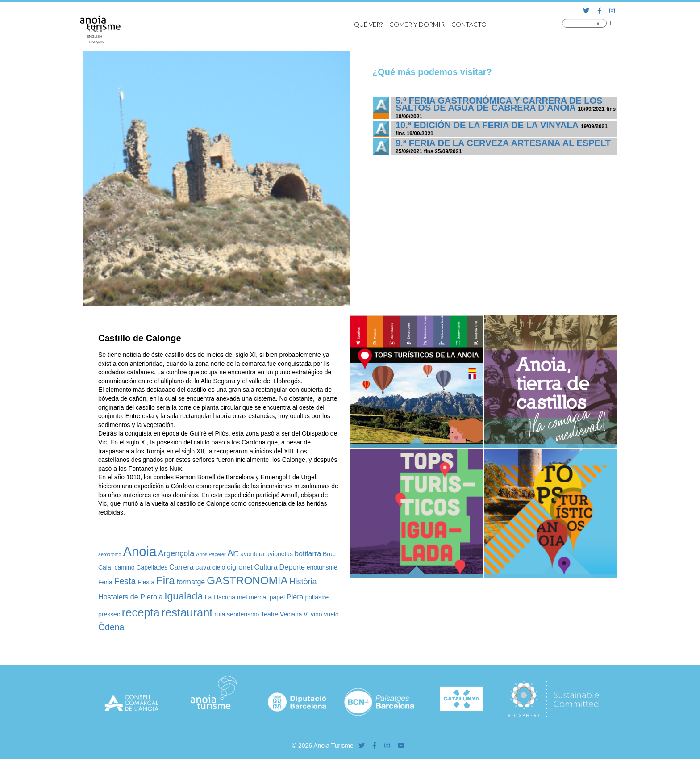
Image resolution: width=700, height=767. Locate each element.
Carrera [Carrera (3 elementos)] (181, 567)
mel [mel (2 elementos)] (242, 597)
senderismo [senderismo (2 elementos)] (243, 614)
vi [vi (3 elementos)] (306, 614)
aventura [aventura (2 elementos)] (252, 554)
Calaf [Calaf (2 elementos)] (106, 567)
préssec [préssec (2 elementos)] (109, 614)
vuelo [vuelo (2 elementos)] (331, 614)
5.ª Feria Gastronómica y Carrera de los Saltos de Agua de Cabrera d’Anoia (499, 104)
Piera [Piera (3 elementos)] (295, 597)
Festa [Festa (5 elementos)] (125, 581)
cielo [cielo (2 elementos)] (219, 567)
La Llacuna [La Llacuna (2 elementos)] (220, 597)
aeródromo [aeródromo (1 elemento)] (110, 554)
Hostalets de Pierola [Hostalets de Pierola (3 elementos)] (130, 597)
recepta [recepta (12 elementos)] (141, 612)
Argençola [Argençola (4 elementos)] (176, 553)
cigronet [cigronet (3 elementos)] (240, 567)
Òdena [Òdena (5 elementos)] (111, 627)
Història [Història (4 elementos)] (303, 582)
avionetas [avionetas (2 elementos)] (279, 554)
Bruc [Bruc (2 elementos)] (329, 554)
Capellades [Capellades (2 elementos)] (152, 567)
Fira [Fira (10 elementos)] (166, 580)
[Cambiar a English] (98, 37)
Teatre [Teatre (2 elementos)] (269, 614)
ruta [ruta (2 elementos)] (220, 614)
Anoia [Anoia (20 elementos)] (140, 551)
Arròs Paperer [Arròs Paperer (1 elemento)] (211, 554)
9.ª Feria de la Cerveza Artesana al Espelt (503, 143)
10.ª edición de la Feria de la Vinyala (487, 125)
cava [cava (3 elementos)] (203, 567)
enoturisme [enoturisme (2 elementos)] (322, 567)
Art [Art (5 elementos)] (233, 553)
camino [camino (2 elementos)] (124, 567)
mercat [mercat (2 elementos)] (258, 597)
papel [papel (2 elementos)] (277, 597)
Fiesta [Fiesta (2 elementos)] (146, 582)
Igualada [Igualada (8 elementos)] (184, 596)
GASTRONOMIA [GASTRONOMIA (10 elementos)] (247, 580)
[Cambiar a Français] (98, 42)
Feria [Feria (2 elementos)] (105, 582)
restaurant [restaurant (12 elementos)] (187, 612)
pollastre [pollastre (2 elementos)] (317, 597)
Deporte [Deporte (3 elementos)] (292, 567)
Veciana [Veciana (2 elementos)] (291, 614)
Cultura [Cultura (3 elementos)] (266, 567)
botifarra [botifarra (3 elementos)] (308, 553)
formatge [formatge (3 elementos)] (191, 582)
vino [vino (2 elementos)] (317, 614)
